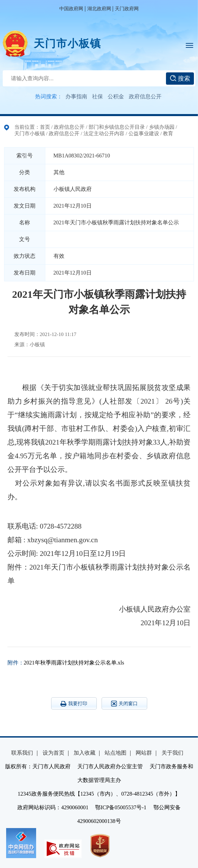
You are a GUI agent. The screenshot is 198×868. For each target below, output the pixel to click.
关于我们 (172, 753)
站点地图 (116, 753)
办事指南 (76, 96)
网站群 (144, 753)
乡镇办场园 (162, 127)
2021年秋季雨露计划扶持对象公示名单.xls (74, 663)
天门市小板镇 (67, 44)
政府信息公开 (145, 96)
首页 (45, 127)
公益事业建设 (144, 134)
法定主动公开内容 (104, 134)
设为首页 (54, 753)
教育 (168, 134)
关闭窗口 (124, 704)
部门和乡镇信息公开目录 (117, 127)
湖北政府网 (99, 9)
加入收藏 (85, 753)
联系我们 (22, 753)
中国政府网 (71, 9)
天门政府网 (127, 9)
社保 (97, 96)
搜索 (180, 79)
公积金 (116, 96)
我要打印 (74, 704)
